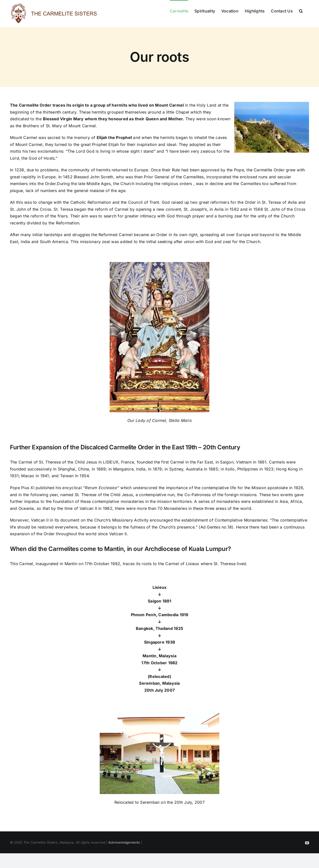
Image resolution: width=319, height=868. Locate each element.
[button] (301, 10)
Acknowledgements (124, 842)
